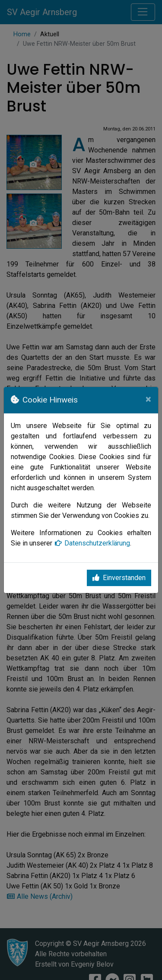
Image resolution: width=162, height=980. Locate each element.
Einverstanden (119, 578)
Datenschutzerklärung (92, 543)
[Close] (148, 399)
